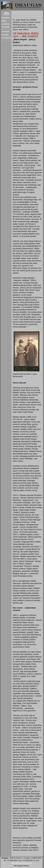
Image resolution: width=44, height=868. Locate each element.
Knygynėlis (5, 27)
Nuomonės (5, 31)
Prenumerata (6, 38)
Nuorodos (5, 34)
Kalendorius (6, 18)
